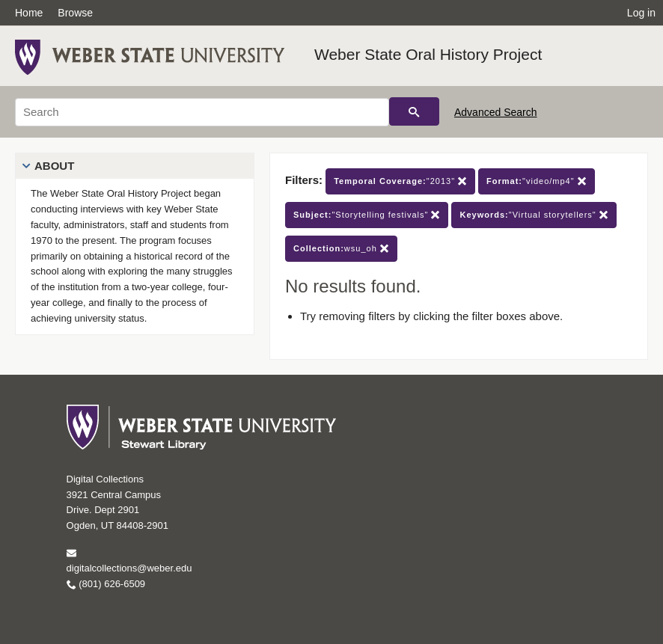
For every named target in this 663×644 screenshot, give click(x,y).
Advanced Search (496, 112)
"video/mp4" (537, 181)
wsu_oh (341, 249)
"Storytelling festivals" (367, 215)
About (54, 166)
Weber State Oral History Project (428, 54)
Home (29, 13)
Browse (75, 13)
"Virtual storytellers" (534, 215)
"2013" (400, 181)
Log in (641, 13)
